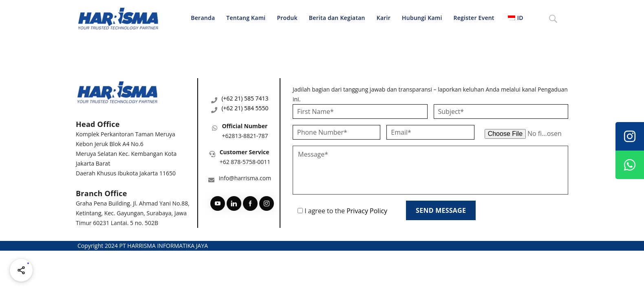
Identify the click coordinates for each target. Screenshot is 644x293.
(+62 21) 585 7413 (245, 98)
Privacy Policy (367, 211)
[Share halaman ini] (21, 270)
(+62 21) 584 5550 (245, 108)
